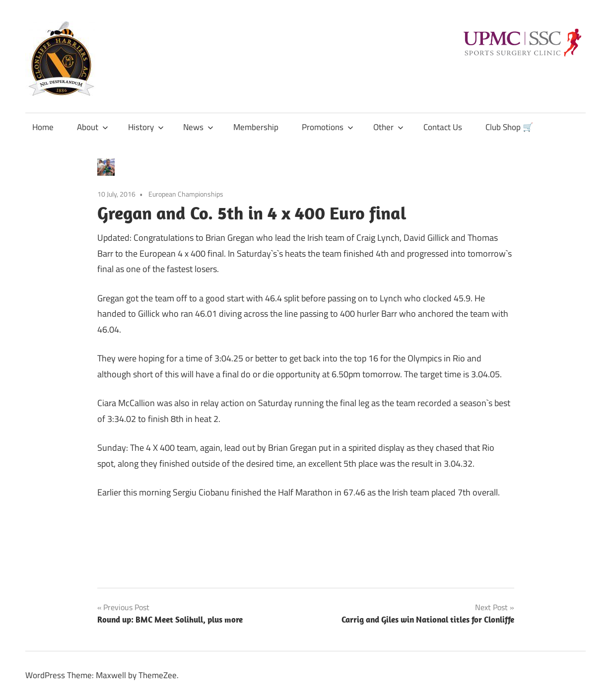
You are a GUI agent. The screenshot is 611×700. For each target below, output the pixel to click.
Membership (256, 127)
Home (43, 127)
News (198, 127)
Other (388, 127)
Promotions (328, 127)
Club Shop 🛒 (509, 127)
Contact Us (443, 127)
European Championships (186, 194)
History (146, 127)
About (93, 127)
